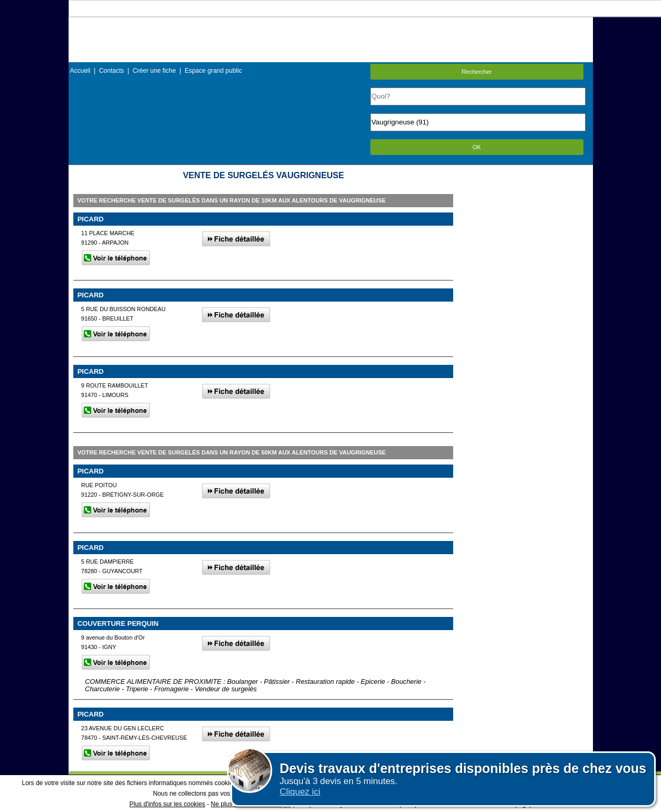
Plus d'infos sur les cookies (167, 804)
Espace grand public (213, 71)
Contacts (112, 71)
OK (477, 147)
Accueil (80, 71)
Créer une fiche (154, 71)
